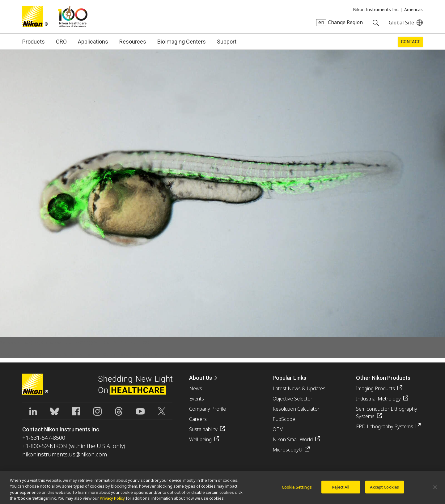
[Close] (435, 490)
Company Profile (208, 409)
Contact (410, 42)
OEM (278, 429)
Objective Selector (292, 399)
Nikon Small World (293, 439)
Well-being (200, 439)
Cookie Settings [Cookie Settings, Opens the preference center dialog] (297, 490)
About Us (201, 378)
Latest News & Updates (299, 388)
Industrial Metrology (378, 399)
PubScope (284, 419)
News (196, 388)
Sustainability (203, 429)
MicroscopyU (287, 450)
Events (197, 399)
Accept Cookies (384, 490)
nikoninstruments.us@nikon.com (65, 454)
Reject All (341, 490)
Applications (93, 42)
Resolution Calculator (296, 409)
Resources (133, 42)
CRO (61, 42)
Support (227, 42)
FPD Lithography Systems (385, 426)
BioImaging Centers (182, 42)
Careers (198, 419)
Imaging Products (375, 388)
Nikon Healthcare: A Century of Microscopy (73, 17)
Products (34, 42)
